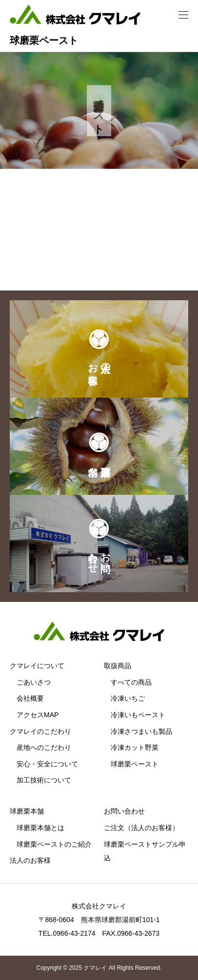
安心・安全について (47, 764)
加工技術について (44, 780)
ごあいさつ (34, 682)
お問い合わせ (124, 811)
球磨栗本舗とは (40, 828)
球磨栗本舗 (27, 811)
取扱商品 (118, 666)
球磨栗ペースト (135, 764)
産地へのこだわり (44, 747)
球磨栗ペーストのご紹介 (54, 844)
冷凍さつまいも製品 (141, 731)
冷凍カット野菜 (135, 747)
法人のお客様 (30, 860)
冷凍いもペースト (138, 715)
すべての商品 (131, 682)
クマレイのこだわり (40, 731)
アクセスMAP (38, 715)
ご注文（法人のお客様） (141, 828)
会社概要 (30, 698)
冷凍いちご (128, 698)
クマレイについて (37, 666)
